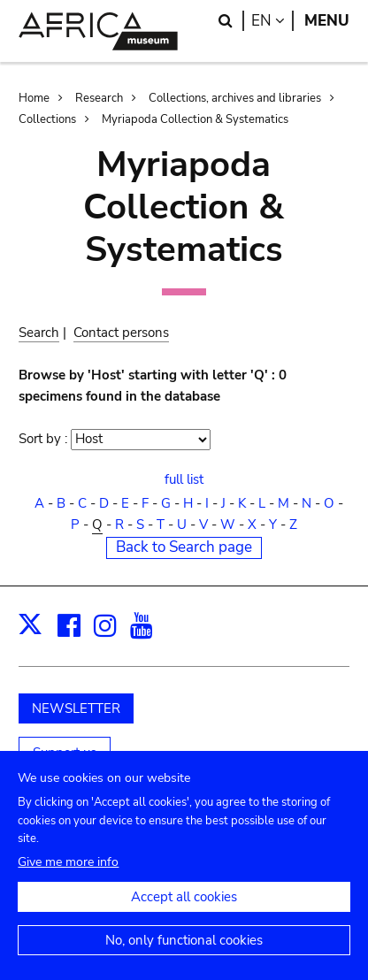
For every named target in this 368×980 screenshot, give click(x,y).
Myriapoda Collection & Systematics (195, 119)
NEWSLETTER (76, 708)
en (272, 21)
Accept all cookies (184, 915)
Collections (47, 119)
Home (34, 98)
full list (184, 479)
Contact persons (121, 333)
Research (99, 98)
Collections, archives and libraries (235, 98)
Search (39, 333)
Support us (65, 753)
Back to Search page (184, 547)
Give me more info (68, 880)
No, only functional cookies (184, 959)
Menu (327, 21)
